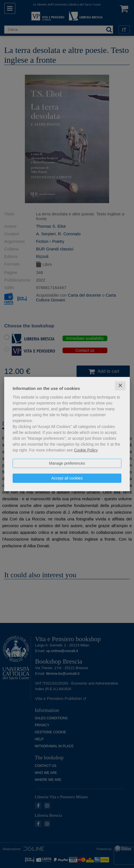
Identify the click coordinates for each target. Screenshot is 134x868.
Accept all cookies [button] (67, 478)
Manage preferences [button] (67, 463)
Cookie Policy (86, 450)
